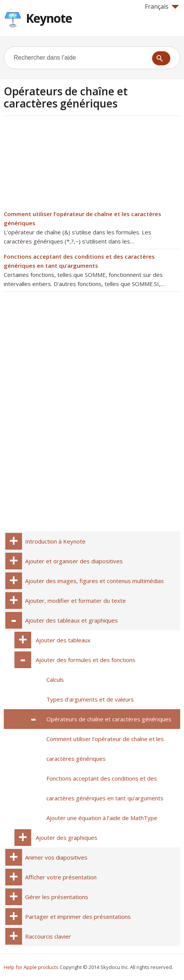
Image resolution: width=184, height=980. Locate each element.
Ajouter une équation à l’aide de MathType (102, 818)
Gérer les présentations (57, 897)
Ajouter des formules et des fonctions (86, 660)
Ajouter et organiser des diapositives (74, 561)
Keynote (49, 18)
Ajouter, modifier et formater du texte (75, 601)
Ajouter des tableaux (63, 640)
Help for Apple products (31, 967)
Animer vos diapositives (56, 857)
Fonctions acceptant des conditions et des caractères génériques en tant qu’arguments (105, 788)
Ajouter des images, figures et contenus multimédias (94, 581)
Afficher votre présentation (61, 877)
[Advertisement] (68, 165)
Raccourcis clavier (48, 936)
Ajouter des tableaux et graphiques (71, 620)
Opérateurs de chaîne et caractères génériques (109, 719)
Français (162, 6)
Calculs (55, 680)
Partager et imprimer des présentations (78, 917)
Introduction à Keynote (55, 541)
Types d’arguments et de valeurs (90, 699)
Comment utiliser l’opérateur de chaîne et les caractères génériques (105, 749)
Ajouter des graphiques (67, 838)
